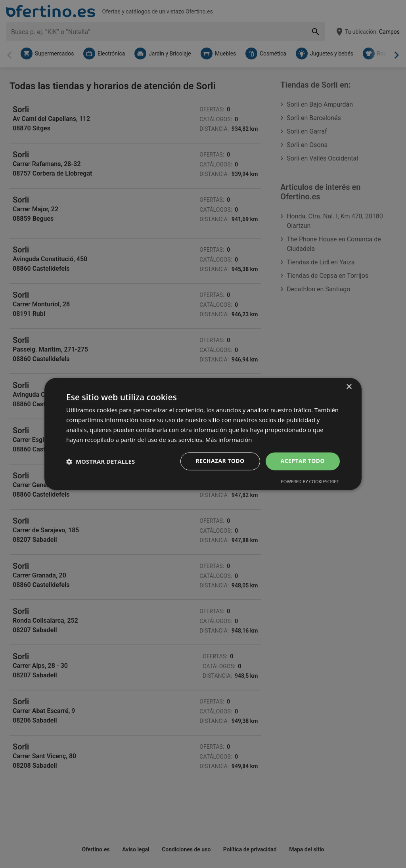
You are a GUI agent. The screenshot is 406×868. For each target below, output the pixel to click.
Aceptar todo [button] (303, 461)
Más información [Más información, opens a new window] (229, 440)
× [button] (349, 387)
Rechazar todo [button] (220, 461)
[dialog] (203, 434)
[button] (101, 461)
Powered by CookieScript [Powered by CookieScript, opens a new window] (310, 482)
